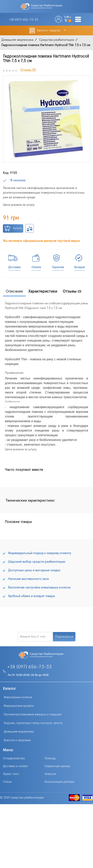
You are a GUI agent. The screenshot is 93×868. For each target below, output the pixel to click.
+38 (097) (23, 20)
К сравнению (30, 228)
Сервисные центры (57, 766)
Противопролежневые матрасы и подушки (33, 714)
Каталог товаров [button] (49, 30)
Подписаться (64, 637)
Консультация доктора (59, 782)
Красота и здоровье (17, 740)
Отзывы (72, 291)
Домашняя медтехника (19, 732)
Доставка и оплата (15, 766)
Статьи (7, 782)
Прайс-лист (11, 774)
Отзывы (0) (28, 70)
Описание (14, 291)
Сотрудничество (14, 758)
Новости (50, 774)
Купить (13, 228)
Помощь (50, 758)
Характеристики (43, 291)
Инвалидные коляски (18, 697)
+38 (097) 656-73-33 (30, 667)
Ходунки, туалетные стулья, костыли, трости (33, 723)
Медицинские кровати (19, 706)
